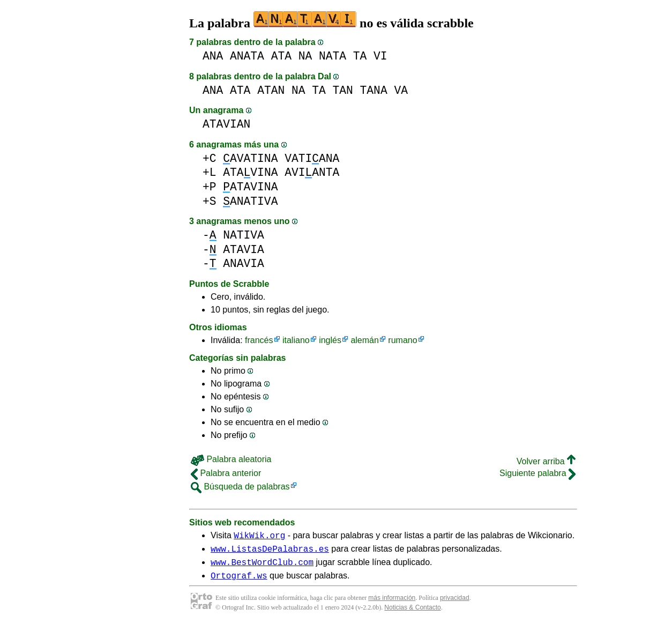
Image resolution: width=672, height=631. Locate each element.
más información (392, 604)
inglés (330, 340)
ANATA (247, 56)
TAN (343, 90)
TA (360, 56)
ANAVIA (244, 263)
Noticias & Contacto (412, 614)
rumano (402, 340)
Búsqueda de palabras (240, 487)
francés (259, 340)
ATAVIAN (226, 124)
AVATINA (250, 158)
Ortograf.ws (239, 582)
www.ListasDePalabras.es (270, 552)
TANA (374, 90)
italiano (296, 340)
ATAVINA (250, 172)
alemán (364, 340)
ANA (213, 56)
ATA (281, 56)
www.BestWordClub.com (262, 567)
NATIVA (244, 235)
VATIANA (312, 158)
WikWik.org (259, 537)
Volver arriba (546, 461)
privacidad (455, 604)
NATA (333, 56)
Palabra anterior (226, 473)
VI (380, 56)
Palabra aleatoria (231, 459)
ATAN (271, 90)
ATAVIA (244, 250)
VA (401, 90)
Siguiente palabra (537, 473)
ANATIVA (250, 201)
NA (305, 56)
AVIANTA (312, 172)
